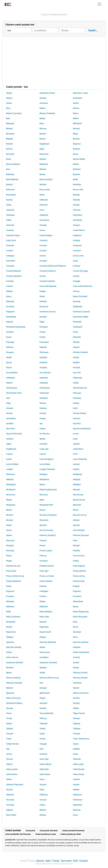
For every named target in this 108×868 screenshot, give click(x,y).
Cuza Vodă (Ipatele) (48, 286)
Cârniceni (44, 205)
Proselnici (77, 596)
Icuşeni (43, 429)
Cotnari (43, 256)
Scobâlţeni (44, 657)
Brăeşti (76, 164)
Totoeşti (76, 734)
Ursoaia (9, 759)
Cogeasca (77, 235)
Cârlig (9, 205)
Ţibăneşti (44, 723)
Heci (8, 398)
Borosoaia (44, 154)
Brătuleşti (10, 174)
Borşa (75, 154)
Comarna (43, 240)
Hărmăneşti (44, 388)
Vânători (77, 779)
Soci (41, 683)
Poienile (43, 586)
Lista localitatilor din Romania (18, 834)
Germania (66, 861)
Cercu (42, 210)
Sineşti (76, 668)
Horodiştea (11, 418)
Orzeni (9, 530)
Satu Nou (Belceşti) (48, 642)
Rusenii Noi (11, 632)
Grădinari (43, 362)
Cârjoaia (76, 200)
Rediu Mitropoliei (80, 617)
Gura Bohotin (45, 373)
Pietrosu (43, 556)
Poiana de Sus (79, 576)
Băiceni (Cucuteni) (14, 113)
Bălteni (76, 118)
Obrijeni (76, 520)
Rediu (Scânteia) (13, 617)
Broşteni (76, 174)
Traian (9, 739)
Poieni (9, 586)
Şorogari (43, 688)
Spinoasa (10, 693)
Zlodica (43, 815)
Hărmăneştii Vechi (14, 393)
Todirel (42, 729)
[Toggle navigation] (99, 4)
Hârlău (76, 383)
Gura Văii (77, 373)
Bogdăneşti (44, 144)
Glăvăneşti (44, 352)
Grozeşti (76, 368)
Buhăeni (43, 184)
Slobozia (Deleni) (13, 678)
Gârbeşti (10, 347)
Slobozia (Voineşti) (14, 683)
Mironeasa (11, 495)
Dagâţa (43, 291)
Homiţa (9, 413)
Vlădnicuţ (44, 795)
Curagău (77, 281)
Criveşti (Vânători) (14, 276)
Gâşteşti (43, 347)
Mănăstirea (44, 479)
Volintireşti (78, 800)
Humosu (77, 418)
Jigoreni (76, 444)
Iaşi (41, 423)
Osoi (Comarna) (46, 530)
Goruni (9, 362)
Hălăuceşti (78, 378)
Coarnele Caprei (13, 235)
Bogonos (77, 144)
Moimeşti (77, 505)
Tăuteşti (76, 718)
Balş (8, 118)
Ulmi (41, 749)
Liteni (75, 454)
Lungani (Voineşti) (47, 469)
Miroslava (44, 495)
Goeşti (9, 357)
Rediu (9, 612)
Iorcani (76, 434)
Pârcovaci (10, 540)
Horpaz (43, 418)
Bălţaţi (42, 118)
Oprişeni (43, 525)
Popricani (10, 591)
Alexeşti (43, 98)
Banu (42, 123)
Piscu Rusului (79, 556)
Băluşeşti (10, 123)
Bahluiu (76, 108)
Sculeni (76, 662)
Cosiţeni (10, 251)
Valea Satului (12, 774)
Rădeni (42, 601)
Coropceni (77, 245)
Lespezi (9, 454)
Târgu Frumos (79, 713)
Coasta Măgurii (46, 235)
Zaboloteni (78, 805)
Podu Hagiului (79, 566)
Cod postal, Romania (49, 831)
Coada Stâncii (79, 230)
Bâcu (8, 108)
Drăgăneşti (78, 307)
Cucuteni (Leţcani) (47, 281)
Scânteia (77, 647)
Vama (42, 779)
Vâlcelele (77, 759)
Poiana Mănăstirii (14, 581)
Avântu (76, 103)
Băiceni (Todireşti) (47, 113)
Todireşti (77, 729)
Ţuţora (76, 744)
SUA (75, 861)
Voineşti (43, 800)
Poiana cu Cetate (47, 576)
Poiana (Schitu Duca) (15, 576)
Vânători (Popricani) (15, 784)
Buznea (9, 200)
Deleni (42, 296)
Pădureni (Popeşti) (81, 535)
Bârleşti (9, 129)
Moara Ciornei (79, 500)
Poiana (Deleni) (79, 571)
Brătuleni (77, 169)
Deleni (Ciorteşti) (80, 296)
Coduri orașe (46, 834)
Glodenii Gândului (80, 352)
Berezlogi (10, 134)
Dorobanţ (10, 307)
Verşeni (76, 784)
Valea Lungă (78, 764)
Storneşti (43, 703)
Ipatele (42, 439)
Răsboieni (10, 607)
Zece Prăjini (11, 815)
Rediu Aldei (44, 617)
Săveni (42, 647)
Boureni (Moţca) (13, 164)
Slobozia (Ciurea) (80, 673)
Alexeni (9, 98)
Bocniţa (76, 139)
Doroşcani (44, 307)
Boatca (43, 139)
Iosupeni (10, 439)
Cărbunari (44, 200)
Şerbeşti (43, 668)
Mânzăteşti (11, 484)
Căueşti (76, 205)
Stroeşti (76, 703)
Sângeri (43, 637)
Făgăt (42, 322)
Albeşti (9, 93)
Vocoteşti (10, 800)
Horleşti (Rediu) (80, 413)
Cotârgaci (10, 256)
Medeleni (77, 484)
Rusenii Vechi (45, 632)
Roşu (75, 622)
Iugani (9, 444)
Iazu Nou (77, 423)
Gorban (76, 357)
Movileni (10, 515)
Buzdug (76, 195)
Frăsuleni (77, 337)
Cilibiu (9, 220)
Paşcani (43, 540)
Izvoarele (43, 444)
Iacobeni (10, 423)
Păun (75, 540)
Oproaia (76, 525)
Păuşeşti (10, 545)
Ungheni (76, 749)
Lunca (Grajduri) (46, 459)
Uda (8, 749)
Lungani (10, 469)
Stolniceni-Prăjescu (14, 703)
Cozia (75, 261)
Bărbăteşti (77, 123)
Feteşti (42, 332)
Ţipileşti (10, 729)
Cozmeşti (10, 266)
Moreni (9, 510)
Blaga (75, 134)
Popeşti (76, 586)
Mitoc (42, 500)
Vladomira (77, 795)
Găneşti (76, 342)
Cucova (76, 276)
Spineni (76, 688)
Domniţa (77, 301)
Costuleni (77, 251)
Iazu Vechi (11, 429)
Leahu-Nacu (78, 449)
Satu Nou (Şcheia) (81, 642)
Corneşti (43, 245)
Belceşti (76, 129)
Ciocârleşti (78, 220)
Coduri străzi (71, 834)
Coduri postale (13, 830)
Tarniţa (9, 718)
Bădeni (42, 108)
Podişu (76, 561)
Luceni (9, 459)
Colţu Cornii (11, 240)
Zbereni (43, 810)
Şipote (9, 673)
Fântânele (77, 322)
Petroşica (10, 551)
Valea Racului (79, 769)
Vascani (43, 784)
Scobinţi (76, 657)
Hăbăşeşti (10, 378)
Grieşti (9, 368)
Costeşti (43, 251)
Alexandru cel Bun (47, 93)
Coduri (73, 831)
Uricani (9, 754)
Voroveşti (10, 805)
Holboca (43, 408)
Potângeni (44, 591)
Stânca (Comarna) (81, 693)
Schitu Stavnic (12, 657)
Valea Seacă (45, 774)
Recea (76, 607)
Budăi (75, 179)
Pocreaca (44, 561)
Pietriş (9, 556)
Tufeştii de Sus (12, 744)
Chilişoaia (10, 215)
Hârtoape (77, 393)
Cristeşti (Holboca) (48, 271)
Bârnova (43, 129)
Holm (75, 408)
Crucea (43, 276)
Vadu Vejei (44, 759)
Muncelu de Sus (80, 515)
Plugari (9, 561)
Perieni (42, 545)
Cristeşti (76, 266)
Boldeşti (76, 149)
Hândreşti (44, 383)
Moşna (42, 510)
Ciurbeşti (10, 230)
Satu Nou (10, 642)
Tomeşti (10, 734)
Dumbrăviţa (11, 317)
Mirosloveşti (78, 495)
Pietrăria (77, 551)
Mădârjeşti (77, 474)
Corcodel (10, 245)
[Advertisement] (54, 59)
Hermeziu (77, 398)
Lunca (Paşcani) (80, 459)
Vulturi (42, 805)
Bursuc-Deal (45, 190)
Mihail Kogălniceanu (48, 490)
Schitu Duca (45, 652)
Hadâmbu (44, 378)
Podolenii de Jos (13, 566)
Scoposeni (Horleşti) (48, 662)
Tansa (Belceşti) (46, 713)
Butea (42, 195)
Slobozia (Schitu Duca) (49, 678)
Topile (42, 734)
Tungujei (43, 744)
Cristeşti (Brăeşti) (14, 271)
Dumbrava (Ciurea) (47, 312)
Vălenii (9, 779)
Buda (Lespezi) (46, 179)
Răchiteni (10, 601)
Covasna (43, 261)
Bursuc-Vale (78, 190)
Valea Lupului (12, 769)
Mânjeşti (77, 479)
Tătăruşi (43, 718)
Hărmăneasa (12, 388)
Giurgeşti (10, 352)
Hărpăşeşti (44, 393)
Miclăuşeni (11, 490)
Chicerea (77, 210)
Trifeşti (43, 739)
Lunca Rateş (45, 464)
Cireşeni (76, 225)
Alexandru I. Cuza (80, 93)
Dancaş (76, 291)
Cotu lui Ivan (78, 256)
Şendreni (10, 668)
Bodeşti (9, 144)
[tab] (54, 844)
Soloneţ (9, 688)
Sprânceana (45, 693)
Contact (84, 861)
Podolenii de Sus (47, 566)
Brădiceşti (44, 164)
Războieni (44, 607)
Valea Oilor (44, 769)
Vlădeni (76, 790)
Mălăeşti (10, 479)
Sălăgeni (10, 637)
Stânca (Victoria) (13, 698)
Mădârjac (44, 474)
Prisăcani (10, 596)
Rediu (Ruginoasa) (81, 612)
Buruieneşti (11, 195)
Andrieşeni (77, 98)
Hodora (76, 403)
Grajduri (76, 362)
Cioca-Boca (44, 220)
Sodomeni (77, 683)
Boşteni (43, 159)
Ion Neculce (45, 434)
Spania (40, 861)
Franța (56, 861)
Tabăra (76, 708)
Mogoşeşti (11, 505)
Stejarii (42, 698)
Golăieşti (43, 357)
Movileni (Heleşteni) (48, 515)
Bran (8, 169)
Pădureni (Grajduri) (48, 535)
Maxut (42, 484)
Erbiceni (10, 322)
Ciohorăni (10, 225)
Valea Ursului (78, 774)
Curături (10, 286)
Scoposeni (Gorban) (15, 662)
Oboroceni (44, 520)
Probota (43, 596)
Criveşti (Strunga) (80, 271)
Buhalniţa (77, 184)
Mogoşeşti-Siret (46, 505)
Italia (48, 861)
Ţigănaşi (77, 723)
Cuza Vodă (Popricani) (82, 286)
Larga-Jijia (44, 449)
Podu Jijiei (44, 571)
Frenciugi (10, 342)
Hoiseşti (10, 408)
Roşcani (43, 622)
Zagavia (10, 810)
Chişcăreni (77, 215)
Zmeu (75, 815)
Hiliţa (8, 403)
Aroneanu (44, 103)
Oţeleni (9, 535)
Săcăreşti (77, 632)
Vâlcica (9, 764)
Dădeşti (9, 291)
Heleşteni (44, 398)
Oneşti (9, 525)
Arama (9, 103)
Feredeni (10, 332)
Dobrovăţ (10, 301)
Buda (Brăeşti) (12, 179)
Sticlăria (76, 698)
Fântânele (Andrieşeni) (16, 327)
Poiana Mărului (46, 581)
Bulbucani (10, 190)
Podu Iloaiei (11, 571)
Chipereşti (44, 215)
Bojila (42, 149)
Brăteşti (43, 169)
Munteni (10, 520)
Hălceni (9, 383)
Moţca (76, 510)
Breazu (42, 174)
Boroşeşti (10, 154)
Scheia (9, 652)
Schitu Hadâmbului (81, 652)
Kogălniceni (11, 449)
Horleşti (43, 413)
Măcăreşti (10, 474)
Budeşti (9, 184)
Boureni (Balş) (79, 159)
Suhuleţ (43, 708)
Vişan (42, 790)
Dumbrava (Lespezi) (81, 312)
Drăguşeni (10, 312)
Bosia (9, 159)
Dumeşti (43, 317)
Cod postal (30, 831)
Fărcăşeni (44, 327)
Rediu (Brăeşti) (46, 612)
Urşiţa (75, 754)
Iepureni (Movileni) (14, 434)
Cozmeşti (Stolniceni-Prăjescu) (53, 266)
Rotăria (9, 627)
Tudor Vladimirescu (81, 739)
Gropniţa (43, 368)
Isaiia (75, 439)
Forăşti (42, 337)
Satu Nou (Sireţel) (14, 647)
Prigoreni (77, 591)
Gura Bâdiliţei (12, 373)
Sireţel (42, 673)
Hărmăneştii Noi (80, 388)
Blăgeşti (10, 139)
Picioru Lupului (46, 551)
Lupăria (76, 469)
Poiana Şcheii (79, 581)
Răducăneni (78, 601)
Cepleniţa (10, 210)
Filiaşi (75, 332)
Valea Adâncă (45, 764)
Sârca (75, 637)
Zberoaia (77, 810)
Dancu (9, 296)
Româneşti (11, 622)
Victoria (9, 790)
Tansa (9, 713)
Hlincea (43, 403)
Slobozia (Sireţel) (80, 678)
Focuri (9, 337)
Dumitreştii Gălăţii (81, 317)
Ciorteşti (43, 225)
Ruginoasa (44, 627)
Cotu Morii (11, 261)
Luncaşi (76, 464)
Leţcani (43, 454)
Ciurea (42, 230)
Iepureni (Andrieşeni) (82, 429)
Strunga (9, 708)
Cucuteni (10, 281)
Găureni (76, 347)
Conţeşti (77, 240)
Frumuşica (44, 342)
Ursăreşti (43, 754)
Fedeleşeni (78, 327)
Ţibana (9, 723)
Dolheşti (43, 301)
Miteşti (9, 500)
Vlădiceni (10, 795)
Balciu (76, 113)
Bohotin (9, 149)
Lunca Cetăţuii (12, 464)
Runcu (76, 627)
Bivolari (43, 134)
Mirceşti (76, 490)
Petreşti (76, 545)
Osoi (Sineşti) (79, 530)
